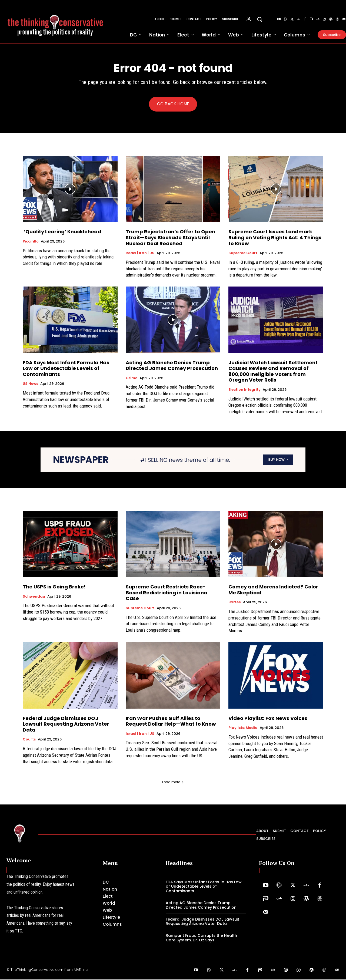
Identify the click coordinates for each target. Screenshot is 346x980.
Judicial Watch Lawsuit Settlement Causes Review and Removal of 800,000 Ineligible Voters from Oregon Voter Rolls (273, 372)
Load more (173, 782)
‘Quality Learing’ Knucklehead (62, 232)
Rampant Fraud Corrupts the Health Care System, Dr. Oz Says (201, 938)
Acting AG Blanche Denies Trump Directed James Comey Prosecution (172, 366)
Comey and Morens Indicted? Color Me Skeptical (273, 590)
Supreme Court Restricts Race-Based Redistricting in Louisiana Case (167, 593)
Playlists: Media (243, 728)
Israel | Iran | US (140, 254)
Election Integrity (244, 390)
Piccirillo (31, 242)
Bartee (235, 603)
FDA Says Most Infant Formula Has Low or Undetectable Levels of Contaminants (66, 369)
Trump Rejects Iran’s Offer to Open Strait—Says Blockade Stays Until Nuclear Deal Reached (170, 238)
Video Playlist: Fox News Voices (268, 719)
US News (30, 384)
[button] (259, 19)
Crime (132, 379)
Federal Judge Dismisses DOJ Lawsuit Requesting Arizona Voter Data (66, 725)
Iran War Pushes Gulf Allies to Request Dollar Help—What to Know (171, 722)
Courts (29, 740)
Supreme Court (243, 254)
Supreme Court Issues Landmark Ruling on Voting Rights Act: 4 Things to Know (275, 238)
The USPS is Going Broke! (56, 587)
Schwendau (34, 597)
